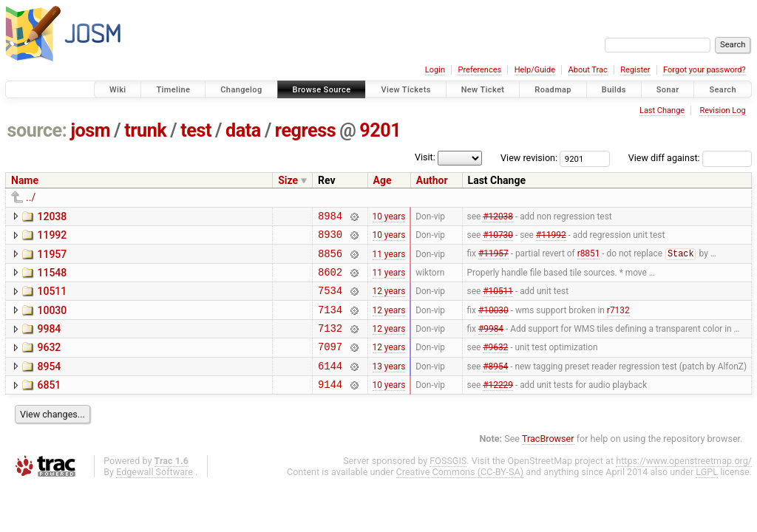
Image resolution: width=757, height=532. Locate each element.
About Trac (588, 70)
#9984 (491, 344)
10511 (52, 300)
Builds (614, 90)
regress (305, 130)
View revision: (529, 158)
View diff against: (690, 158)
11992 (52, 237)
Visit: (425, 157)
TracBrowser (548, 461)
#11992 (551, 239)
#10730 (498, 239)
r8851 (589, 260)
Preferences (479, 70)
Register (635, 70)
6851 (49, 405)
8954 (49, 384)
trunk (145, 130)
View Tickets (405, 90)
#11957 (493, 260)
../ (31, 197)
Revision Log (722, 110)
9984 (49, 342)
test (196, 130)
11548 (52, 279)
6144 (330, 385)
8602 (330, 280)
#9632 (495, 364)
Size (288, 180)
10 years (389, 217)
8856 (330, 260)
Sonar (668, 90)
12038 (52, 216)
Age (383, 180)
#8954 (495, 385)
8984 (330, 218)
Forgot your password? (705, 70)
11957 (52, 259)
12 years (389, 301)
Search (723, 90)
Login (435, 70)
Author (432, 180)
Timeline (173, 90)
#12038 (498, 217)
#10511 (498, 301)
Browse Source (322, 90)
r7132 (618, 322)
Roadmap (553, 90)
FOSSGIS (448, 483)
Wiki (118, 90)
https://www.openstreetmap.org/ (684, 483)
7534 (330, 301)
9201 (380, 130)
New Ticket (483, 90)
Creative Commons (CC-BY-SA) (460, 494)
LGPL (707, 494)
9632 (49, 363)
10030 (52, 321)
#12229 (498, 406)
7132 (330, 343)
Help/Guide (535, 70)
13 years (389, 385)
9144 (330, 406)
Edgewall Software (155, 494)
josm (90, 130)
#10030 (493, 322)
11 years (389, 259)
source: (37, 130)
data (243, 130)
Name (25, 180)
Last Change (662, 110)
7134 (330, 323)
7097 (330, 364)
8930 (330, 238)
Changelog (241, 90)
